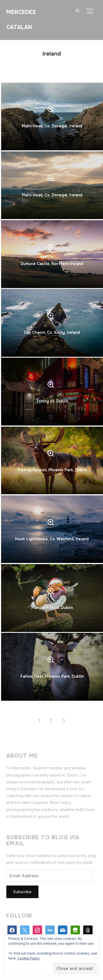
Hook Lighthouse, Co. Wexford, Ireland (52, 539)
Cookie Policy (29, 958)
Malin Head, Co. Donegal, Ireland (52, 126)
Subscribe (22, 892)
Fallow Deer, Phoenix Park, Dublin (52, 676)
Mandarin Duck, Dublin (52, 608)
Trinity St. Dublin (52, 401)
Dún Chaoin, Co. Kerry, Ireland (52, 332)
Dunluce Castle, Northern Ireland (52, 264)
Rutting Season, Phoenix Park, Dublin (52, 470)
